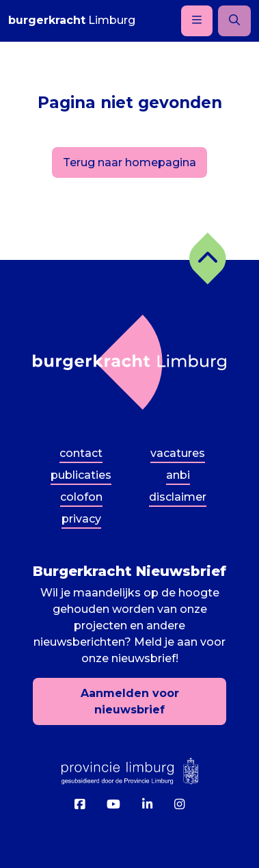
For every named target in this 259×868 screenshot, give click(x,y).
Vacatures (178, 453)
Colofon (81, 497)
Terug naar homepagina (129, 162)
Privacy (81, 519)
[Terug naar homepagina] (129, 362)
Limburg (72, 20)
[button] (208, 259)
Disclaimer (178, 497)
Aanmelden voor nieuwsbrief (130, 701)
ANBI (178, 475)
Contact (81, 453)
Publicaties (81, 475)
